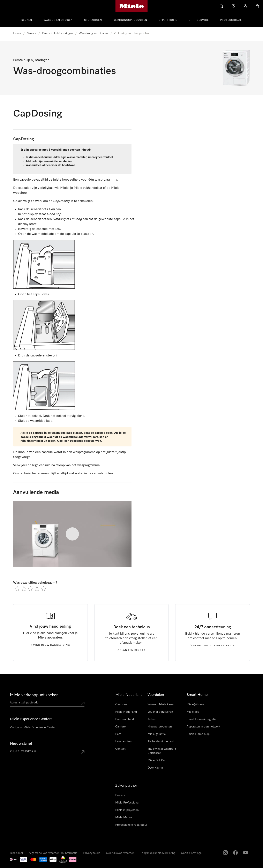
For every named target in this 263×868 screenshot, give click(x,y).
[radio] (17, 589)
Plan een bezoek (131, 650)
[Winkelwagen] (257, 6)
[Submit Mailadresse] (83, 752)
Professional (231, 20)
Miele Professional (127, 803)
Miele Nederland (126, 712)
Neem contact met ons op (213, 646)
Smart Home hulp (198, 734)
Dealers (120, 795)
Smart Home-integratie (201, 719)
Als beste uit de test (161, 741)
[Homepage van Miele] (132, 6)
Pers (118, 734)
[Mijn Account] (245, 6)
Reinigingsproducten (130, 20)
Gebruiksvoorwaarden (120, 853)
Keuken (27, 20)
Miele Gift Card (157, 760)
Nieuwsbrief (21, 744)
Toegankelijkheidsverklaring (158, 853)
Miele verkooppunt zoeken (34, 695)
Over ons (121, 704)
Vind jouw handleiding (50, 645)
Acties (152, 719)
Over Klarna (155, 768)
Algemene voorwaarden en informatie (53, 853)
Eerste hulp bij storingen (58, 33)
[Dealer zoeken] (233, 6)
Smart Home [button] (168, 20)
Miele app (193, 712)
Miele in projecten (127, 810)
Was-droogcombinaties (94, 33)
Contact (120, 749)
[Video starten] (72, 534)
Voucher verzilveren (160, 712)
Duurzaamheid (125, 719)
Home (17, 33)
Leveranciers (123, 741)
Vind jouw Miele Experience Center (33, 727)
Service (203, 20)
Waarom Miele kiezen (161, 704)
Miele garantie (157, 734)
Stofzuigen (93, 20)
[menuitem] (29, 20)
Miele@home (195, 704)
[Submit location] (83, 703)
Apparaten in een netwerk (203, 727)
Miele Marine (124, 817)
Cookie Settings (191, 853)
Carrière (121, 727)
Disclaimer (17, 853)
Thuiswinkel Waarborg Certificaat (162, 751)
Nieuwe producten (160, 727)
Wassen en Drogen (58, 20)
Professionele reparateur (131, 825)
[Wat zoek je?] (221, 6)
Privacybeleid (92, 853)
